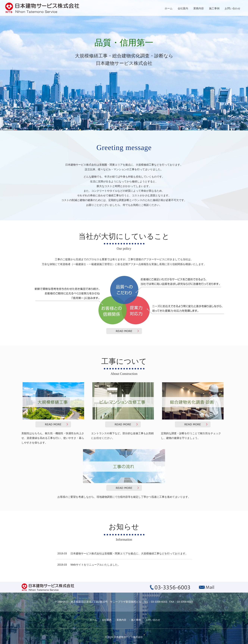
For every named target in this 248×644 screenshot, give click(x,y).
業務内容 (199, 8)
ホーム (169, 8)
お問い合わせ (233, 8)
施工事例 (214, 8)
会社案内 (183, 8)
